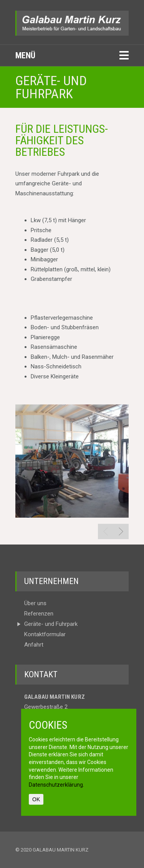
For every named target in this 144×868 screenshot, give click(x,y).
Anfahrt (34, 645)
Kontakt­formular (45, 634)
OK (36, 799)
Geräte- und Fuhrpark (51, 624)
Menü (25, 55)
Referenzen (39, 614)
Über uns (35, 603)
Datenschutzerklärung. (56, 785)
